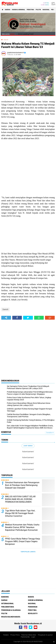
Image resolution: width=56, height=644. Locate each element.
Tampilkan (50, 433)
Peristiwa (30, 10)
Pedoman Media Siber (29, 635)
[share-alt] (6, 318)
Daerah (8, 10)
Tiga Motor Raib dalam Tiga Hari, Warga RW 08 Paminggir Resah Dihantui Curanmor (20, 513)
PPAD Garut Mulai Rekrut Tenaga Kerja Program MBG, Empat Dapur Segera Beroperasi (23, 541)
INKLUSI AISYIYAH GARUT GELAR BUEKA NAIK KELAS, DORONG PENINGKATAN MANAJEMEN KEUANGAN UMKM (20, 500)
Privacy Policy (15, 635)
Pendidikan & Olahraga (11, 610)
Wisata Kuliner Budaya (11, 617)
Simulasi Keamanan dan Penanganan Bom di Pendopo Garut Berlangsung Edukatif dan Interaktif (22, 485)
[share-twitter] (28, 318)
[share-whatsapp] (39, 318)
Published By (25, 637)
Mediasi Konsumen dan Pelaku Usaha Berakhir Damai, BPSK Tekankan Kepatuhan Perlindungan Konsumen (22, 527)
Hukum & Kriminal (18, 10)
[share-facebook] (17, 318)
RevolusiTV (33, 613)
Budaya (31, 597)
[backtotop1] (54, 642)
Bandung (5, 597)
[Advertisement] (28, 168)
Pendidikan (33, 607)
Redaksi (6, 635)
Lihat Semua (28, 446)
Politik (38, 10)
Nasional (46, 10)
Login (33, 637)
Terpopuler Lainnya (28, 552)
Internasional (7, 603)
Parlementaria (8, 607)
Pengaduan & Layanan (45, 635)
